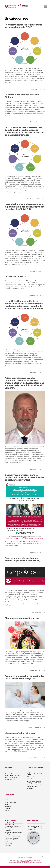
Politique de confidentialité (32, 860)
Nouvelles (8, 806)
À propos (8, 768)
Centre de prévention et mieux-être (12, 843)
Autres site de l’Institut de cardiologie (10, 822)
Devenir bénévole (10, 802)
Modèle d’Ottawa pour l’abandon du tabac (12, 839)
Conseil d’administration (12, 775)
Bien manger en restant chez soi (22, 618)
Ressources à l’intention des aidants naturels (36, 786)
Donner (7, 804)
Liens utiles (9, 795)
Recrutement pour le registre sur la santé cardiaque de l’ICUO (23, 26)
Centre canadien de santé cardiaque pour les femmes (13, 833)
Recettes (30, 789)
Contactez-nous (10, 800)
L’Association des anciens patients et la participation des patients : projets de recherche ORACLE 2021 (24, 207)
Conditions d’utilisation (25, 862)
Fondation (8, 830)
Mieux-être (30, 779)
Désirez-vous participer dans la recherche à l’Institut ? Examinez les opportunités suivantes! (24, 477)
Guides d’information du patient (34, 774)
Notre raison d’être (11, 777)
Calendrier (8, 809)
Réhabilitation (31, 777)
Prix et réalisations (11, 780)
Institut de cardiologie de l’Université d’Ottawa (13, 827)
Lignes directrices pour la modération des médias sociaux (26, 863)
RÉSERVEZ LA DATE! (16, 277)
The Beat (8, 846)
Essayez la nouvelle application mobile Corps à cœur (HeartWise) (22, 559)
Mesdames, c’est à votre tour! (20, 733)
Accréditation (32, 821)
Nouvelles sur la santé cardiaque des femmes (34, 782)
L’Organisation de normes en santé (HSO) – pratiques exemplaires (35, 828)
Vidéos (7, 811)
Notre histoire (9, 773)
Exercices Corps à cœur (13, 836)
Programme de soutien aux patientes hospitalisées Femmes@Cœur (24, 677)
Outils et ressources (35, 768)
